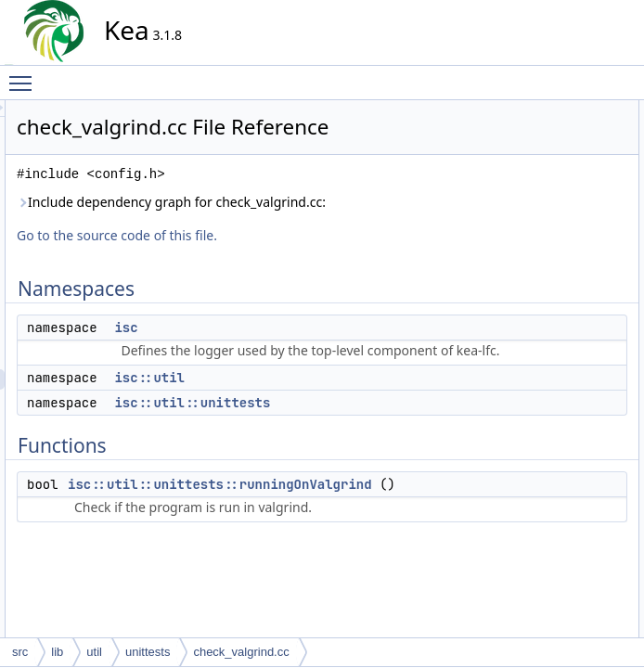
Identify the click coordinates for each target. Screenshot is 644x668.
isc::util (316, 465)
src (20, 652)
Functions (526, 192)
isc (293, 374)
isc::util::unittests (359, 490)
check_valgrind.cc (241, 652)
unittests (148, 652)
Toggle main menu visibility (25, 75)
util (94, 652)
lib (57, 652)
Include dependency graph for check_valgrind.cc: (282, 238)
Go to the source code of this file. (284, 282)
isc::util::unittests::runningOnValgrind (387, 572)
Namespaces (535, 110)
